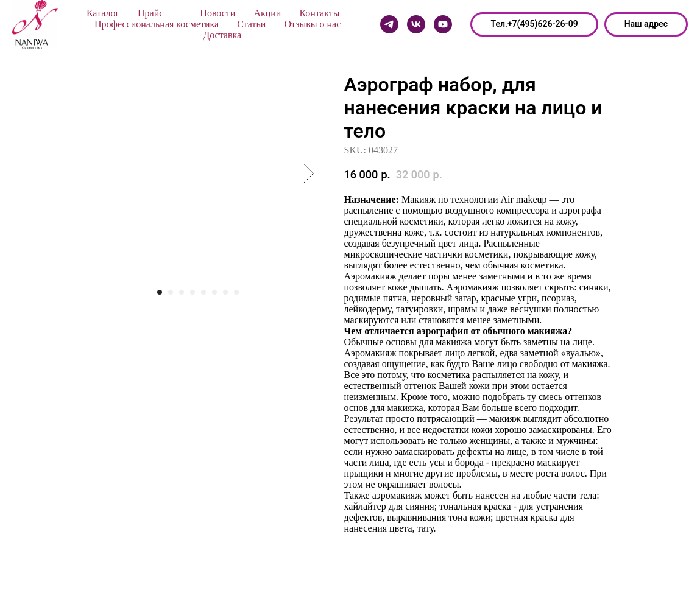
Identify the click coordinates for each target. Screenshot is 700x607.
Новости (217, 13)
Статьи (251, 24)
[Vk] (416, 24)
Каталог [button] (103, 13)
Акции (267, 13)
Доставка (222, 35)
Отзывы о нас (312, 24)
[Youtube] (443, 24)
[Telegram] (389, 24)
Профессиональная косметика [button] (157, 24)
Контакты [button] (319, 13)
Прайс (150, 13)
